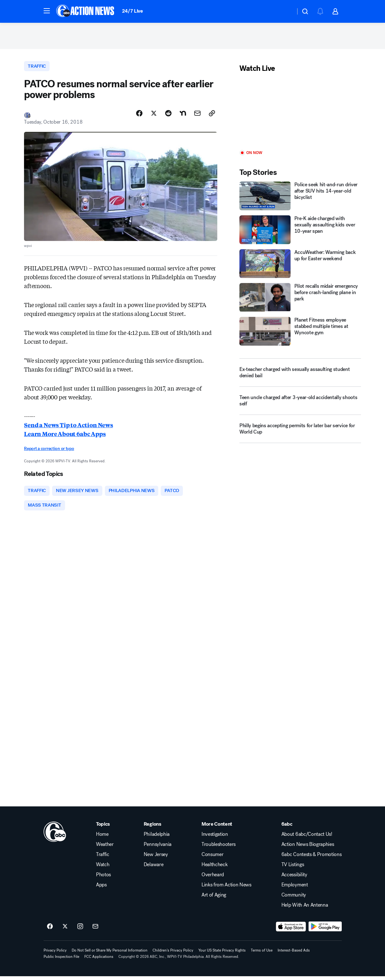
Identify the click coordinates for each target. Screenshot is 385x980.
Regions (153, 828)
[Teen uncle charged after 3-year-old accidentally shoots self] (300, 405)
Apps (101, 889)
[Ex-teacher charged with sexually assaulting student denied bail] (300, 374)
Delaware (153, 868)
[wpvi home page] (55, 835)
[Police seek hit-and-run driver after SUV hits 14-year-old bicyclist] (300, 198)
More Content (217, 828)
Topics (103, 828)
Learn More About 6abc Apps (65, 436)
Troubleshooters (219, 848)
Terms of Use (262, 954)
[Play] (300, 114)
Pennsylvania (158, 848)
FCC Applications (99, 960)
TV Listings (293, 868)
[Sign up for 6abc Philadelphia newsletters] (95, 930)
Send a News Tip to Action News (69, 428)
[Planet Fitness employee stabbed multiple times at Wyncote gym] (300, 333)
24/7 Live (132, 11)
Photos (103, 878)
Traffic (103, 858)
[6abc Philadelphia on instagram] (80, 930)
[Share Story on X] (154, 116)
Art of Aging (214, 899)
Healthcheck (214, 868)
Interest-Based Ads (294, 954)
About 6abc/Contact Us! (307, 838)
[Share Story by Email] (197, 116)
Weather (105, 848)
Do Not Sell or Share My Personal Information (110, 954)
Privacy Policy (55, 954)
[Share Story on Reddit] (168, 116)
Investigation (215, 838)
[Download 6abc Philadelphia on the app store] (291, 930)
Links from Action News (226, 889)
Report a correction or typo (49, 451)
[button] (47, 11)
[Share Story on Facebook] (139, 116)
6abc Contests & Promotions (312, 858)
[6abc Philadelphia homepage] (86, 11)
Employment (295, 889)
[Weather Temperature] (286, 11)
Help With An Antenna (305, 909)
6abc (287, 828)
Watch (103, 868)
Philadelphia (157, 838)
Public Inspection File (61, 960)
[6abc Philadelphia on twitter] (65, 930)
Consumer (212, 858)
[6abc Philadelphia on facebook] (50, 930)
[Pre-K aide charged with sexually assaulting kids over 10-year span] (300, 232)
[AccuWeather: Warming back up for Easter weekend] (300, 265)
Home (102, 838)
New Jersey (156, 858)
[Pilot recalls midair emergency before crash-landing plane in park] (300, 299)
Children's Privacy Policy (173, 954)
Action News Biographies (308, 848)
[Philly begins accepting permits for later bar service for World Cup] (300, 433)
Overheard (213, 878)
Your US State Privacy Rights (222, 954)
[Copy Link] (212, 116)
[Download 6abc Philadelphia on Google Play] (325, 930)
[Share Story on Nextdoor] (183, 116)
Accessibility (294, 878)
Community (294, 899)
